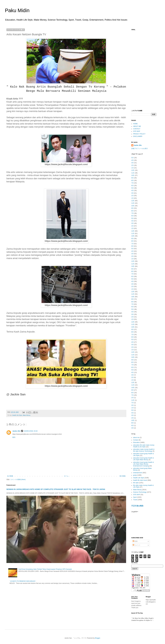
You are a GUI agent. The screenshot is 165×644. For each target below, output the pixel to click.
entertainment (138, 473)
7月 (132, 183)
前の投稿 (123, 476)
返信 (14, 437)
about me (136, 438)
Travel (135, 500)
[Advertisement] (144, 69)
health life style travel (140, 480)
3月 (132, 163)
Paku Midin (17, 10)
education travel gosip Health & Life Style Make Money (143, 459)
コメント (137, 545)
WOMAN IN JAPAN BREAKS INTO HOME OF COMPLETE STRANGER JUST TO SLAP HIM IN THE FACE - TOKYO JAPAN (56, 489)
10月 (133, 175)
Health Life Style (17, 415)
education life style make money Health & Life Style (144, 446)
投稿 (135, 541)
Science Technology (140, 492)
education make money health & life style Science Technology (144, 450)
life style (136, 483)
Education (136, 442)
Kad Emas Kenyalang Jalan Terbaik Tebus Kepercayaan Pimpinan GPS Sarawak (45, 569)
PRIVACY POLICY (139, 134)
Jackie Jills (16, 431)
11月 (133, 173)
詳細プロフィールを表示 (139, 149)
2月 (132, 165)
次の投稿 (10, 476)
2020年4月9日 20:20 (31, 431)
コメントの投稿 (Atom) (18, 480)
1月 (132, 168)
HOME (135, 124)
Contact (136, 440)
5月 (132, 158)
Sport (135, 497)
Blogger (98, 638)
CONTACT (137, 129)
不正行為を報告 (137, 506)
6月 (132, 186)
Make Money (27, 415)
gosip (135, 475)
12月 (133, 170)
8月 (132, 180)
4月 (132, 160)
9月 (132, 178)
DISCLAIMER (138, 136)
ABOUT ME (137, 126)
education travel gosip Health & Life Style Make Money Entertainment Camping (143, 464)
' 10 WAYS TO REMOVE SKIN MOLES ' (23, 581)
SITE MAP (137, 131)
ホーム (66, 476)
